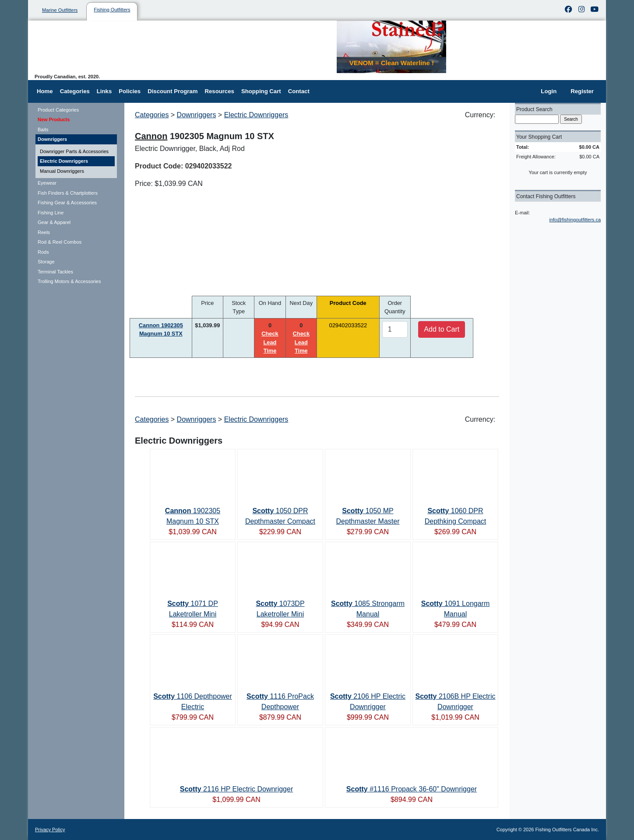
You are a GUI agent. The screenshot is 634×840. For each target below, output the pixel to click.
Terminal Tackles (55, 272)
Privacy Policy (50, 829)
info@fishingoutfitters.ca (575, 220)
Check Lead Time (270, 342)
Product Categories (58, 110)
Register (582, 91)
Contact (299, 91)
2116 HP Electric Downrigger (236, 789)
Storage (46, 262)
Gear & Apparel (54, 222)
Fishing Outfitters (112, 10)
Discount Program (173, 91)
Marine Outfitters (60, 10)
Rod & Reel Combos (60, 242)
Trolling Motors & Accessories (69, 281)
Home (45, 91)
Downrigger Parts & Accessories (74, 151)
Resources (219, 91)
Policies (130, 91)
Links (104, 91)
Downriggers (52, 139)
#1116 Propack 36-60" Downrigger (412, 789)
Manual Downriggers (62, 171)
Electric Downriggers (64, 161)
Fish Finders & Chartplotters (68, 193)
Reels (44, 232)
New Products (54, 119)
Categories (75, 91)
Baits (43, 129)
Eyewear (47, 183)
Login (549, 91)
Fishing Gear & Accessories (67, 203)
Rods (43, 252)
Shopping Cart (261, 91)
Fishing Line (51, 213)
